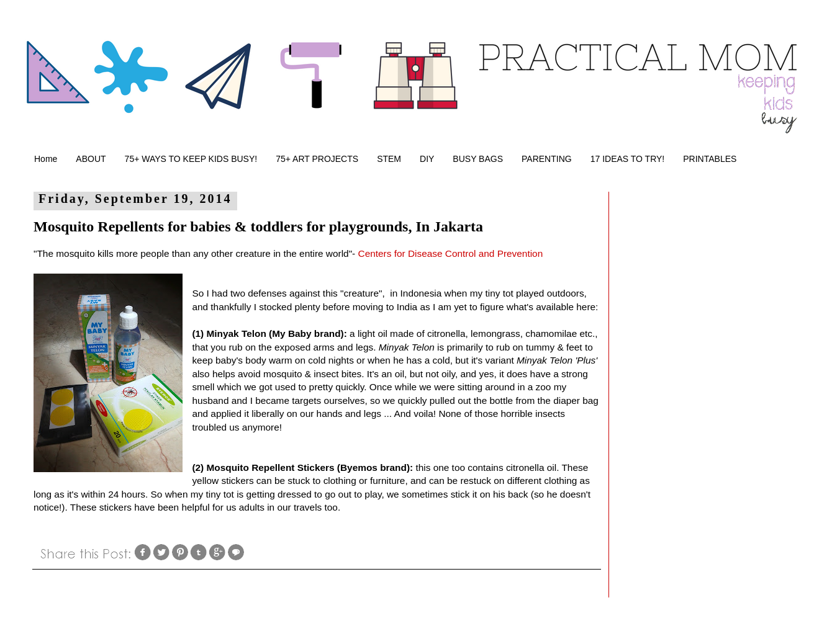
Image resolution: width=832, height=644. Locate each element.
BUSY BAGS (478, 159)
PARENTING (547, 159)
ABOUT (91, 159)
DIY (427, 159)
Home (46, 159)
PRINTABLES (710, 159)
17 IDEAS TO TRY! (628, 159)
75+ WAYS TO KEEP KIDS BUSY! (191, 159)
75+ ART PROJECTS (317, 159)
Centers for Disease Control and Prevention (451, 253)
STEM (389, 159)
